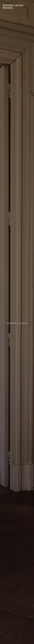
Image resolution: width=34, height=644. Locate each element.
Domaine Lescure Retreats (13, 6)
